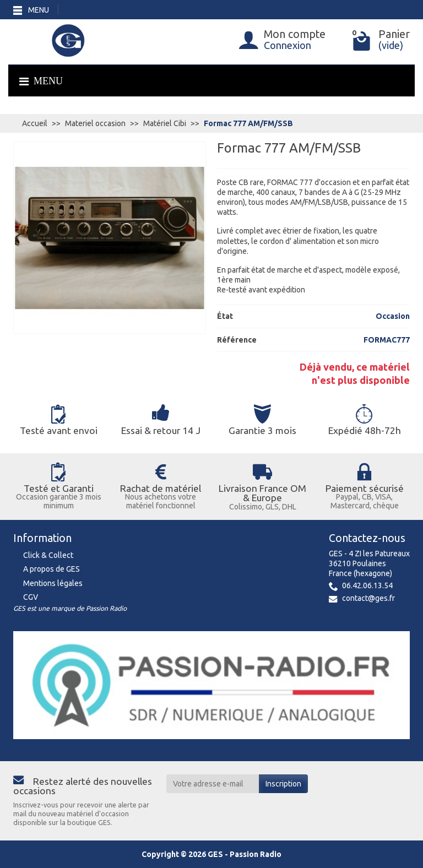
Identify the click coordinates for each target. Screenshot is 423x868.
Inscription (283, 784)
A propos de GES (51, 569)
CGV (31, 597)
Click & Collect (48, 555)
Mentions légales (53, 583)
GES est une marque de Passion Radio (70, 608)
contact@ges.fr (368, 598)
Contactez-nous (367, 538)
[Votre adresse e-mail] (213, 784)
